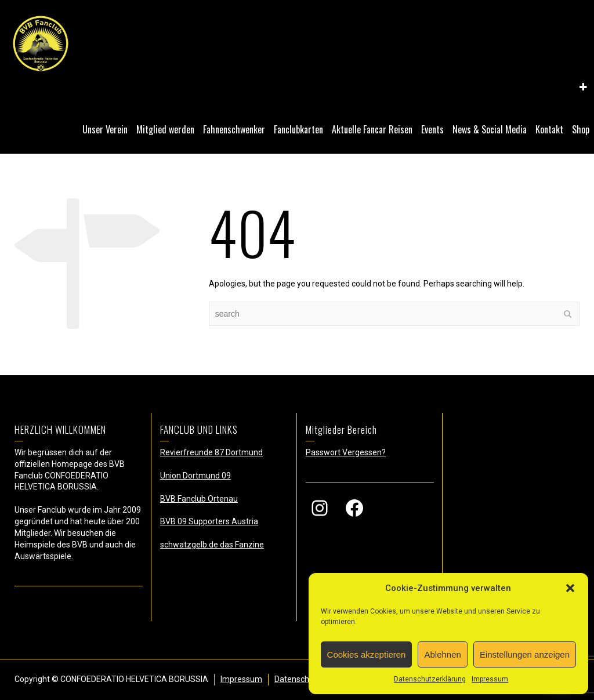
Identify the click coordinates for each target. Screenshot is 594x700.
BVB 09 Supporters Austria (209, 521)
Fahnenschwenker (234, 129)
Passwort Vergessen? (346, 452)
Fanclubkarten (298, 129)
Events (432, 129)
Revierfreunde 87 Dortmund (211, 452)
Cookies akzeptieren (367, 654)
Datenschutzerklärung (430, 679)
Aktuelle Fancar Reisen (372, 129)
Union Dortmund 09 (195, 476)
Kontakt (549, 129)
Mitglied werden (165, 129)
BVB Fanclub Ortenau (199, 499)
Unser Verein (105, 129)
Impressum (490, 679)
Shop (581, 129)
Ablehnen (442, 654)
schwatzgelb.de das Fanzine (212, 545)
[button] (570, 588)
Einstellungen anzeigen (525, 654)
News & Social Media (490, 129)
